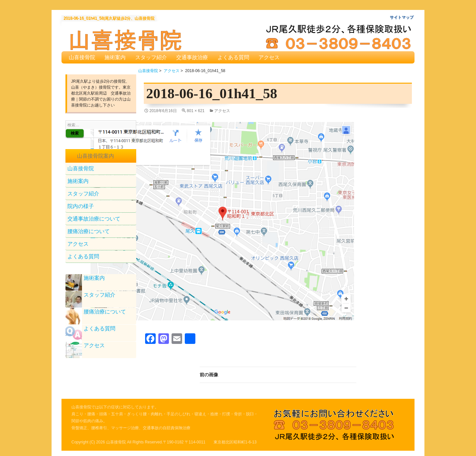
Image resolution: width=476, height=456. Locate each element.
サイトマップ (402, 17)
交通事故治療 (192, 57)
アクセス (269, 57)
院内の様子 (81, 206)
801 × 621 (196, 111)
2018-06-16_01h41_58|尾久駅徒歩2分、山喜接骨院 (109, 18)
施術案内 (115, 57)
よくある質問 (233, 57)
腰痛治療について (89, 231)
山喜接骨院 (82, 57)
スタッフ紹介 (151, 57)
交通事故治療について (94, 219)
